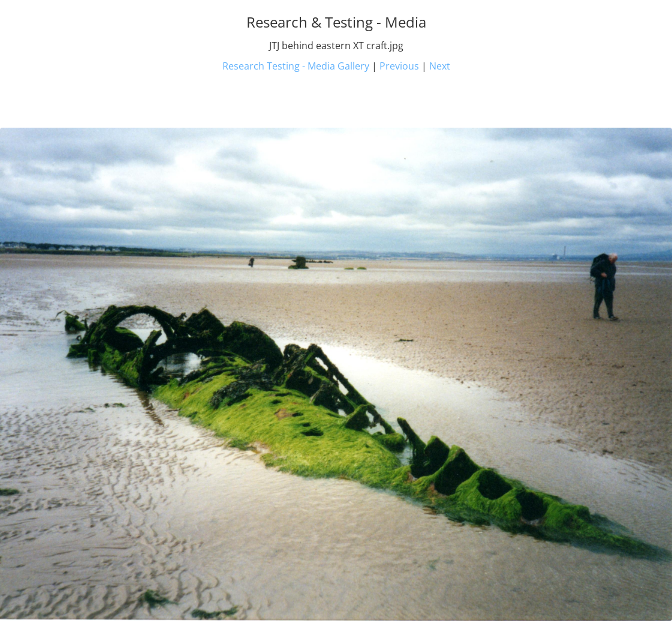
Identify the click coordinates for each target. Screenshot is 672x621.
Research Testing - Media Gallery (296, 66)
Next (440, 66)
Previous (399, 66)
